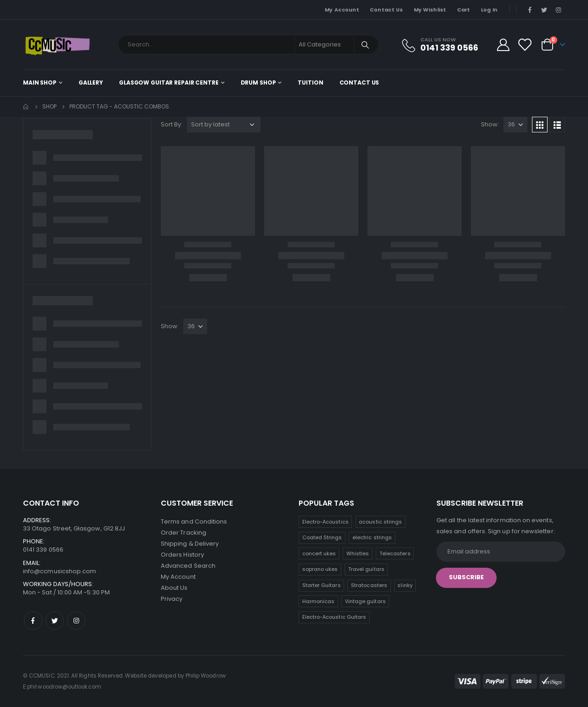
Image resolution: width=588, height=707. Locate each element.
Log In (489, 10)
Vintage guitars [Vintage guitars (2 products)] (365, 601)
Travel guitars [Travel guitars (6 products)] (366, 569)
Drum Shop (258, 83)
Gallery (91, 83)
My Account (342, 10)
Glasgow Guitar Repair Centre (169, 83)
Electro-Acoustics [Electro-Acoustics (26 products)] (325, 522)
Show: (490, 124)
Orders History (182, 555)
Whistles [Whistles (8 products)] (358, 553)
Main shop (40, 83)
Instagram (76, 621)
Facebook (33, 621)
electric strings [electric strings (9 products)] (372, 537)
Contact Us (387, 10)
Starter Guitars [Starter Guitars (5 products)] (322, 585)
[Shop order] (224, 125)
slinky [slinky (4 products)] (405, 585)
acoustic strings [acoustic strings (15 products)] (380, 522)
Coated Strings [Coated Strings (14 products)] (322, 537)
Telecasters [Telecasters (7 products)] (395, 553)
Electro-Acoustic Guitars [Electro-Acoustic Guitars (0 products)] (334, 617)
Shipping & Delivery (190, 544)
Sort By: (172, 124)
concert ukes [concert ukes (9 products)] (319, 553)
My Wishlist (430, 10)
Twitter (55, 621)
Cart (464, 10)
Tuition (310, 83)
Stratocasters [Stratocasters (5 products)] (369, 585)
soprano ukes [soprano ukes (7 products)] (320, 569)
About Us (174, 588)
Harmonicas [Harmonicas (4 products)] (319, 601)
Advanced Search (188, 566)
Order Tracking (184, 533)
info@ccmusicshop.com (59, 571)
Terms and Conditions (194, 522)
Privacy (172, 599)
